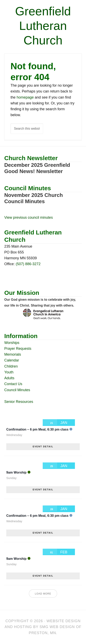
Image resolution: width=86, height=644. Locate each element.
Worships (12, 343)
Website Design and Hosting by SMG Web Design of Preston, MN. (43, 627)
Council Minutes (17, 390)
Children (11, 366)
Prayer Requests (18, 349)
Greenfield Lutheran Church (43, 26)
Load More (43, 594)
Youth (9, 372)
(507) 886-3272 (28, 264)
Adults (9, 378)
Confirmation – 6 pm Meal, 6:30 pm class (37, 429)
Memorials (13, 354)
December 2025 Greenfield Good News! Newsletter (37, 168)
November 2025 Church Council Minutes (33, 198)
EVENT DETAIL (43, 446)
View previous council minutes (28, 217)
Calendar (12, 360)
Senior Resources (19, 402)
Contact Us (13, 384)
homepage (25, 97)
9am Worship (16, 472)
